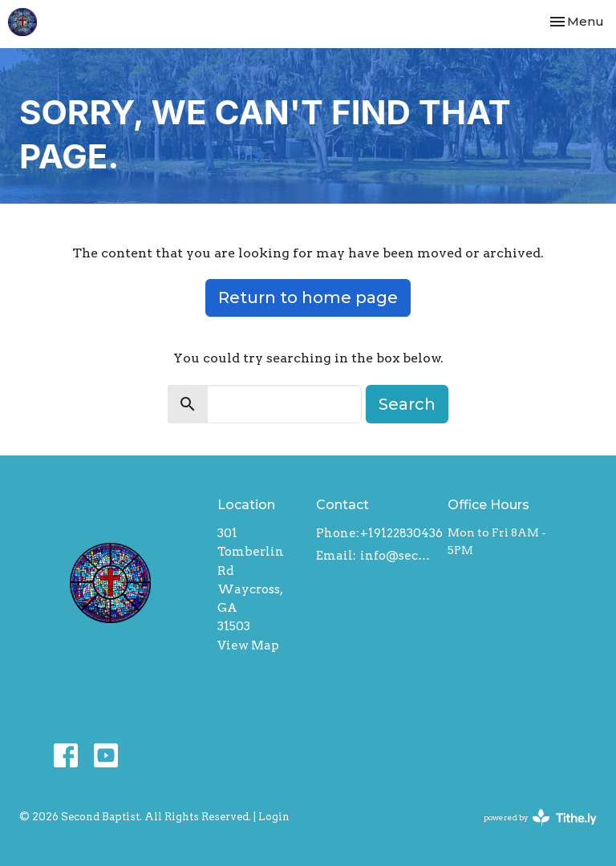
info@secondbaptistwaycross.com (396, 556)
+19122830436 (401, 533)
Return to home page (308, 297)
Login (274, 817)
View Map (248, 645)
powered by (540, 817)
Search (407, 404)
